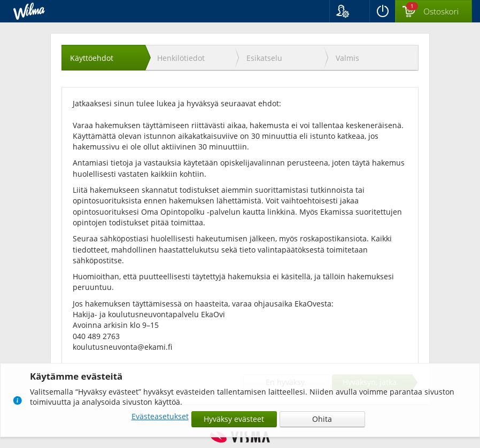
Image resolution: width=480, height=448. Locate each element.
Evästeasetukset (160, 416)
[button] (349, 11)
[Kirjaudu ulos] (382, 11)
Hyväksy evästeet (234, 419)
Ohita (322, 419)
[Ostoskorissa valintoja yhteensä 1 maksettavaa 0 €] (434, 12)
